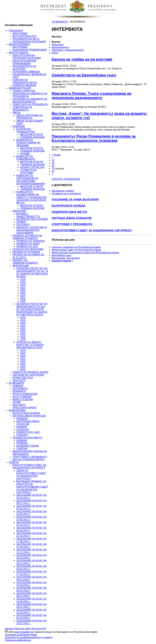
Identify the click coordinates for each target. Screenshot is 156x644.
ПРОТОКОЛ (23, 225)
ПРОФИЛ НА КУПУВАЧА (26, 252)
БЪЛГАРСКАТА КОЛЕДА (26, 413)
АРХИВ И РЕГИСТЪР (32, 167)
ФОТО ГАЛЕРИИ (22, 397)
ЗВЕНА (17, 113)
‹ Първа (56, 155)
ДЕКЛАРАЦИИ (21, 266)
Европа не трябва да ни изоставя (82, 59)
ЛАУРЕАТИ (23, 430)
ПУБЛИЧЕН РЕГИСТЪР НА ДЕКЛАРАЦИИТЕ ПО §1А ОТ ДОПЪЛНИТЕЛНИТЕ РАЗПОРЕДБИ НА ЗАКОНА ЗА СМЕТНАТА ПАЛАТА (32, 309)
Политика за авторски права (21, 635)
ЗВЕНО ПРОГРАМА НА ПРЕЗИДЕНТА (29, 117)
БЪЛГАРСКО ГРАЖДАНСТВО (25, 130)
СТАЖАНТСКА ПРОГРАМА (28, 171)
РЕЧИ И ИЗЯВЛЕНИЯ (25, 394)
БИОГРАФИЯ (20, 33)
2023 (23, 293)
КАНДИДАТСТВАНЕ (28, 446)
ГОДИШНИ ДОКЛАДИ (32, 137)
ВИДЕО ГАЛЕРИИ (23, 399)
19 (53, 163)
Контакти (37, 629)
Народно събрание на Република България (76, 247)
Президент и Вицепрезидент (68, 50)
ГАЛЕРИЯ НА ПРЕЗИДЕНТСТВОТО (25, 81)
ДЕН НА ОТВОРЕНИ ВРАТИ (28, 460)
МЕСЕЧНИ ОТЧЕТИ (31, 135)
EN (44, 629)
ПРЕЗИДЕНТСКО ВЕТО (26, 39)
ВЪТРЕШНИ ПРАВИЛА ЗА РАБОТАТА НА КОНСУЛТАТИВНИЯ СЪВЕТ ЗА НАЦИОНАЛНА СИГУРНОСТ (32, 487)
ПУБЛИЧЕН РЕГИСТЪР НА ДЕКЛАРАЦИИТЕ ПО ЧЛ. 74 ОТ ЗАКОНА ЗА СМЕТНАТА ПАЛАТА (32, 272)
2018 (23, 279)
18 (53, 160)
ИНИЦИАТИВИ (17, 410)
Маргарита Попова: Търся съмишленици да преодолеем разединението (91, 96)
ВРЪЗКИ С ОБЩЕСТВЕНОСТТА (28, 215)
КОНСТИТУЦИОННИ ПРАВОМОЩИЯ (24, 62)
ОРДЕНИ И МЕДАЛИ (24, 85)
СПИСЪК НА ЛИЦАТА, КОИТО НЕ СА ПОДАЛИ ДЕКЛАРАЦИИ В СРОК (30, 345)
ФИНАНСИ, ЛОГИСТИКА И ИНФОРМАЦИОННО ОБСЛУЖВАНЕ (32, 230)
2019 (23, 282)
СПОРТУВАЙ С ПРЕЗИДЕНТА (30, 457)
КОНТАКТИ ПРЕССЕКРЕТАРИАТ (25, 406)
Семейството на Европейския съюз (84, 75)
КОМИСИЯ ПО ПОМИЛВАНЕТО (26, 158)
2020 (23, 285)
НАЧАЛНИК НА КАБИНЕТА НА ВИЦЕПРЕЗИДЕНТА (30, 100)
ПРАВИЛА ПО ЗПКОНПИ (30, 241)
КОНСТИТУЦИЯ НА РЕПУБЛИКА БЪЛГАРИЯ (27, 57)
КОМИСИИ (19, 126)
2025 (23, 298)
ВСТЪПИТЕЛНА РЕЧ (24, 36)
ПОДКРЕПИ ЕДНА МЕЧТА (27, 438)
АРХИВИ (25, 154)
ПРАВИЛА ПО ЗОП (27, 247)
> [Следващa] (52, 174)
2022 (23, 290)
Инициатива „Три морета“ (66, 258)
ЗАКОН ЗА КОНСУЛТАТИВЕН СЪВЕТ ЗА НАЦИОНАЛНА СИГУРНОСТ (31, 475)
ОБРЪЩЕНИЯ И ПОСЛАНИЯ (29, 42)
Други (55, 53)
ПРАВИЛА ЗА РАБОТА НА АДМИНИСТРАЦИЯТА (27, 237)
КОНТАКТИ (19, 380)
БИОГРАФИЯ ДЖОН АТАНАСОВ (28, 423)
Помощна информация (18, 640)
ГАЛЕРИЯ (22, 435)
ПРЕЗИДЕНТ (16, 31)
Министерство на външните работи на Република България (85, 253)
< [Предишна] (52, 158)
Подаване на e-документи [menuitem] (66, 194)
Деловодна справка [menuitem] (63, 191)
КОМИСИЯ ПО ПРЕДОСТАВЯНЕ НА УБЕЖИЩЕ (28, 143)
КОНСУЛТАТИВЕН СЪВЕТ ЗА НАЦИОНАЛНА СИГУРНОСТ (29, 466)
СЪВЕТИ (14, 462)
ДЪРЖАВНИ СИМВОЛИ (26, 72)
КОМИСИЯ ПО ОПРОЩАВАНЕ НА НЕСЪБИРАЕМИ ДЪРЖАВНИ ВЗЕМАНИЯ (31, 180)
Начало (9, 629)
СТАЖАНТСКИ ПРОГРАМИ (28, 249)
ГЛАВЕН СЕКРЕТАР (24, 91)
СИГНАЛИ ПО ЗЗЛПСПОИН (28, 375)
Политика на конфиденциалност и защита (29, 637)
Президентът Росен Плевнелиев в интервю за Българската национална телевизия (94, 138)
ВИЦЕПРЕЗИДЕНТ (19, 44)
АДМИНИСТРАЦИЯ (20, 88)
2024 (23, 296)
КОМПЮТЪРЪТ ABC (28, 432)
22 (53, 171)
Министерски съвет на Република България (76, 250)
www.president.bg (24, 632)
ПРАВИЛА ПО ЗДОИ (28, 244)
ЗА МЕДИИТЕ (17, 383)
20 (53, 166)
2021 (23, 287)
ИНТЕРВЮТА (20, 389)
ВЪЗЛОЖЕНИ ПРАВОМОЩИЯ (30, 50)
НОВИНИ (18, 386)
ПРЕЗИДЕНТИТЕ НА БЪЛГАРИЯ (24, 68)
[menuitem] (80, 42)
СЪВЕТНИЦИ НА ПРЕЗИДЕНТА (22, 109)
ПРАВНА (21, 222)
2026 (23, 301)
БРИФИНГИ (19, 391)
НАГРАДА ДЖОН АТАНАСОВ (29, 416)
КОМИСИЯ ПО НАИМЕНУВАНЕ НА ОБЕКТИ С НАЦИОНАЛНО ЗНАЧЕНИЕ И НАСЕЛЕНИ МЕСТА (32, 197)
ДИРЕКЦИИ (19, 211)
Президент (58, 45)
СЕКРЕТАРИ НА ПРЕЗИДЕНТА (30, 104)
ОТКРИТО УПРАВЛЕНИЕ (66, 179)
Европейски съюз (61, 255)
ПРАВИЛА (22, 419)
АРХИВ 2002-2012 (23, 378)
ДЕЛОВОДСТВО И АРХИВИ (32, 219)
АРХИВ (17, 402)
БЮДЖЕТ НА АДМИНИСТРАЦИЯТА (25, 262)
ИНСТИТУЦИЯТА (19, 53)
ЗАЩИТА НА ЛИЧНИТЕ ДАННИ (30, 372)
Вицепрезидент (60, 47)
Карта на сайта (22, 629)
